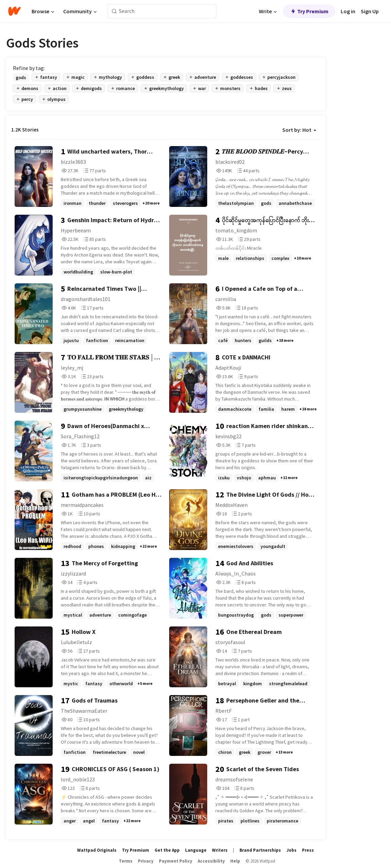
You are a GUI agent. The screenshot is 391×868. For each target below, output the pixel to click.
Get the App (167, 850)
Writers (220, 850)
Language (196, 850)
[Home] (14, 11)
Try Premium (309, 11)
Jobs (291, 850)
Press (308, 850)
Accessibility (211, 861)
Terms (126, 861)
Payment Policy (176, 861)
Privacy (146, 861)
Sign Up (370, 11)
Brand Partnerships (260, 850)
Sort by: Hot (299, 130)
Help (235, 861)
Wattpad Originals (97, 850)
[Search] (114, 11)
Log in (348, 11)
